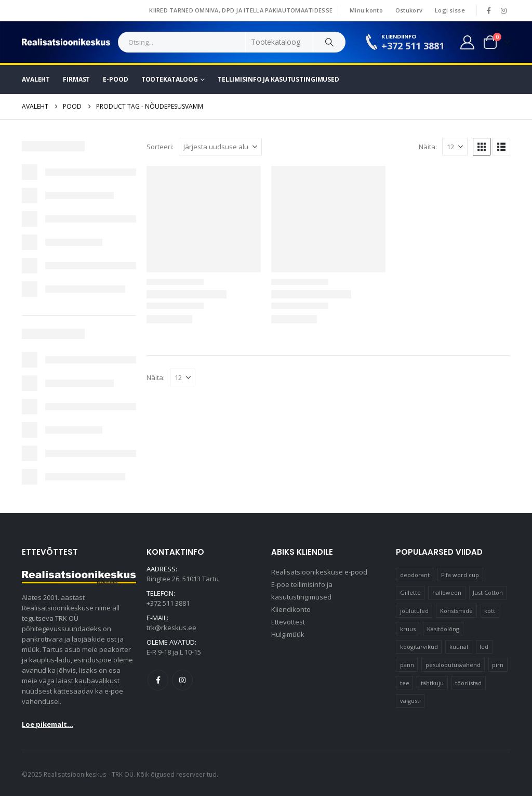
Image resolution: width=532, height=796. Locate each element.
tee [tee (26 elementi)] (405, 683)
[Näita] (455, 147)
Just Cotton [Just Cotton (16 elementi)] (488, 592)
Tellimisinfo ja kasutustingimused (278, 79)
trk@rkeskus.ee (171, 628)
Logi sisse (450, 10)
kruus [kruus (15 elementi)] (408, 629)
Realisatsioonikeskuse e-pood (319, 572)
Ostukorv (409, 10)
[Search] (329, 42)
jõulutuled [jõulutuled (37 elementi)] (414, 611)
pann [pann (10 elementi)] (407, 665)
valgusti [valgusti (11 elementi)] (410, 701)
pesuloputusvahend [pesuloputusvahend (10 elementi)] (453, 665)
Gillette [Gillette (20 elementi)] (410, 592)
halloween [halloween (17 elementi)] (447, 592)
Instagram (182, 680)
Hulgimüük (288, 634)
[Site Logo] (66, 42)
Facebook (158, 680)
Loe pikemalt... (48, 724)
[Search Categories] (280, 42)
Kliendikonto (291, 609)
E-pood (115, 79)
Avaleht (36, 79)
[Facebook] (489, 10)
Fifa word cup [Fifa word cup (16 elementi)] (460, 575)
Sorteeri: (160, 147)
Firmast (76, 79)
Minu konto (366, 10)
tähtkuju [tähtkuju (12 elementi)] (432, 683)
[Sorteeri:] (220, 147)
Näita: (428, 147)
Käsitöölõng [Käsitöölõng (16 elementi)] (443, 629)
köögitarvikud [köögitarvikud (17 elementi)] (419, 647)
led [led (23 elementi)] (484, 647)
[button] (482, 147)
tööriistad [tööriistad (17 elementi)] (468, 683)
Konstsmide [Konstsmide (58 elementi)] (456, 611)
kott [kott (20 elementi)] (490, 611)
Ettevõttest (288, 622)
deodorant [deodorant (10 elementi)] (415, 575)
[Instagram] (503, 10)
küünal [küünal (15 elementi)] (459, 647)
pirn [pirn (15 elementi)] (498, 665)
